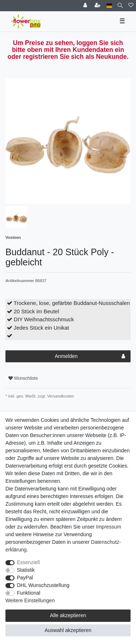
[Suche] (120, 6)
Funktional (29, 593)
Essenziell (28, 562)
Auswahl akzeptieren (68, 630)
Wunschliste (23, 378)
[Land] (109, 6)
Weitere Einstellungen (30, 600)
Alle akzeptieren (68, 615)
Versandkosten (60, 396)
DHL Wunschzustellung (43, 585)
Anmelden (90, 356)
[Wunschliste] (131, 6)
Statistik (26, 570)
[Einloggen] (86, 6)
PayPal (25, 578)
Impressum (109, 527)
